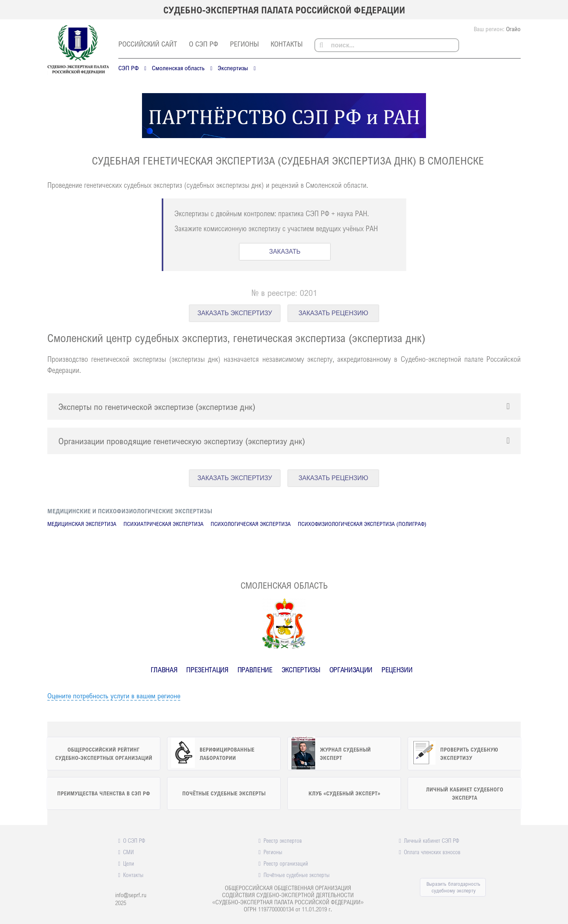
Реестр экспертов (283, 840)
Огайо (513, 29)
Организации (351, 670)
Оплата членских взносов (432, 852)
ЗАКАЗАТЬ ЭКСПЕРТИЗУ (234, 313)
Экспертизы (233, 68)
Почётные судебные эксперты (297, 875)
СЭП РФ (129, 68)
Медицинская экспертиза (82, 524)
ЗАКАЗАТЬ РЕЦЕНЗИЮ (334, 313)
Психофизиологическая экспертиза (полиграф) (362, 524)
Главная (164, 670)
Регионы (244, 44)
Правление (255, 670)
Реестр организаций (286, 863)
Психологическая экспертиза (251, 524)
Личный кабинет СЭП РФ (432, 840)
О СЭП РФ (204, 44)
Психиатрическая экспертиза (163, 524)
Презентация (207, 670)
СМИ (128, 852)
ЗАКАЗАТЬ (285, 252)
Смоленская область (178, 68)
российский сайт (148, 44)
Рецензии (397, 670)
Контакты (287, 44)
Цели (129, 863)
